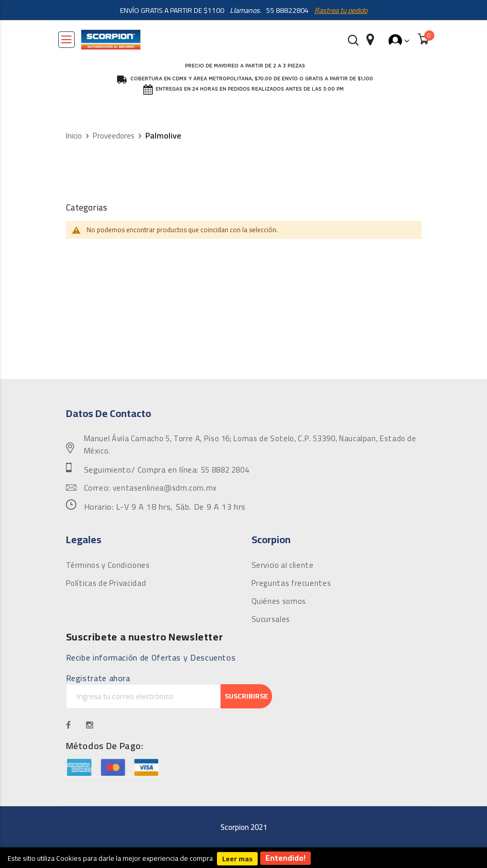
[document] (243, 858)
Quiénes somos (279, 601)
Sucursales (271, 619)
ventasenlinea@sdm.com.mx (165, 488)
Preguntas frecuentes (291, 583)
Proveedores (114, 136)
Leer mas (237, 859)
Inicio (74, 136)
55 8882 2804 (225, 470)
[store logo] (111, 40)
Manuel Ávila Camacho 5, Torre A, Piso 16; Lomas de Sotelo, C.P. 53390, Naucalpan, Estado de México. (250, 445)
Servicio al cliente (283, 565)
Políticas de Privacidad (106, 583)
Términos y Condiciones (108, 565)
